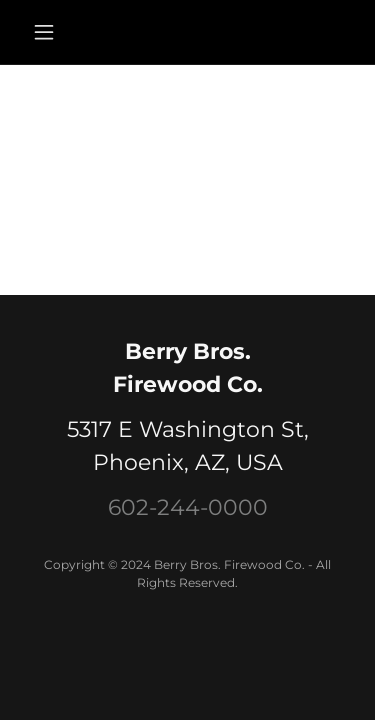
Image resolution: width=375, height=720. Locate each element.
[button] (48, 32)
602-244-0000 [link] (188, 507)
